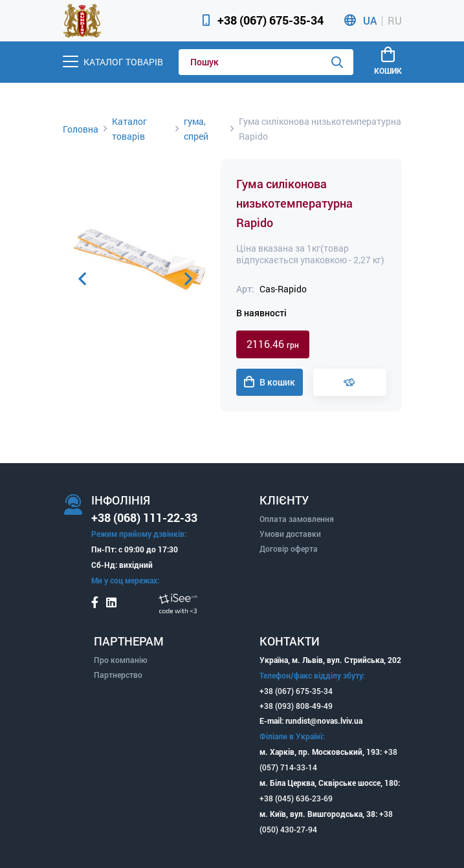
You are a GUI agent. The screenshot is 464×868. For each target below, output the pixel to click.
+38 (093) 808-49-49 (296, 706)
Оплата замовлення (297, 519)
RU (395, 21)
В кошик (270, 382)
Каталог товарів (129, 129)
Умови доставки (290, 534)
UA (370, 21)
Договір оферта (289, 548)
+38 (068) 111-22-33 (144, 517)
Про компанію (121, 660)
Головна (81, 129)
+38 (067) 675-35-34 (271, 20)
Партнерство (118, 675)
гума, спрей (196, 129)
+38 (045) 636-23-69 (296, 798)
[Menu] (113, 62)
